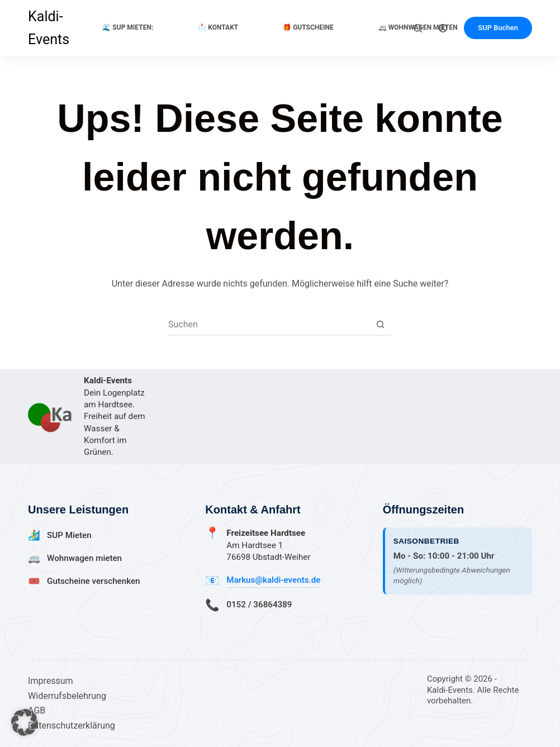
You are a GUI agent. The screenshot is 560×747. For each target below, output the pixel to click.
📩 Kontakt (218, 27)
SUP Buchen (498, 28)
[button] (25, 722)
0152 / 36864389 (259, 605)
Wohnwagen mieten (84, 558)
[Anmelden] (443, 28)
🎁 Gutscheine (308, 27)
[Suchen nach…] (269, 324)
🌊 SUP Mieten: (128, 27)
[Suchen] (418, 28)
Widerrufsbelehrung (67, 696)
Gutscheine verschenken (93, 581)
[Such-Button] (381, 324)
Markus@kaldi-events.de (273, 580)
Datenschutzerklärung (72, 725)
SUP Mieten (69, 535)
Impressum (51, 681)
